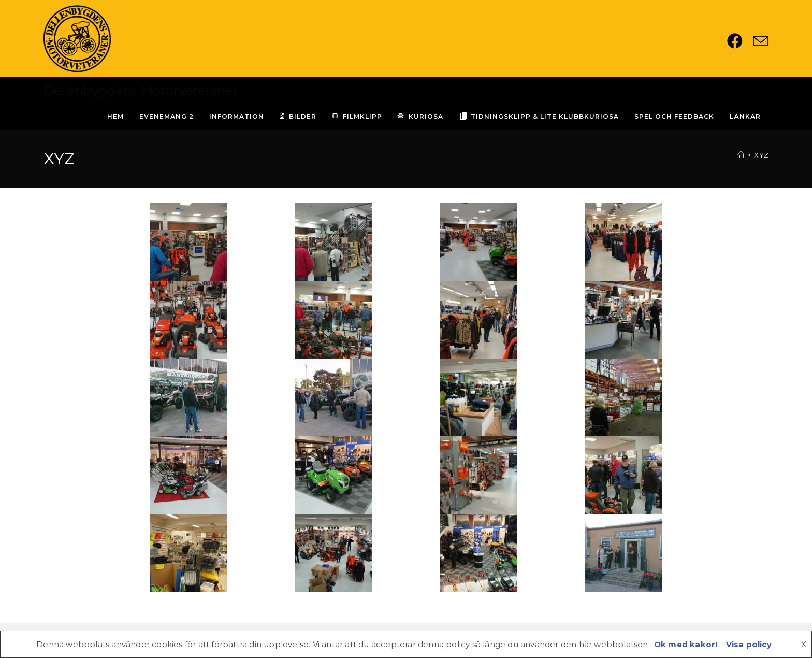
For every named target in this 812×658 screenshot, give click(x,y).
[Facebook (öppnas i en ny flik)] (740, 41)
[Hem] (741, 155)
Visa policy (749, 644)
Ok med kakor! (686, 644)
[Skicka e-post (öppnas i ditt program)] (761, 41)
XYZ (761, 155)
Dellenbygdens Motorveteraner (141, 90)
